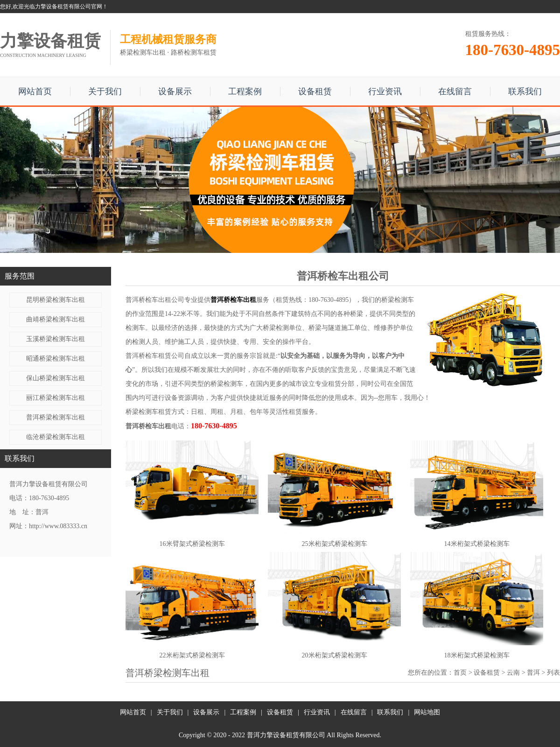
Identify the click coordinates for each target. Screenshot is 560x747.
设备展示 (175, 91)
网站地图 (427, 712)
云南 (513, 673)
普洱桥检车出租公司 (155, 300)
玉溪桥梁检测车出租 (56, 339)
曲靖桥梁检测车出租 (56, 319)
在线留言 (455, 91)
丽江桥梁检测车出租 (56, 398)
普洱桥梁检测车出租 (56, 417)
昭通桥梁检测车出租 (56, 359)
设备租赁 (315, 91)
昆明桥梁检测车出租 (56, 300)
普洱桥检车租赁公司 (155, 356)
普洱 (533, 673)
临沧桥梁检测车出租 (56, 437)
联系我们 (525, 91)
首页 (460, 673)
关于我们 (105, 91)
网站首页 (35, 91)
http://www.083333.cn (58, 526)
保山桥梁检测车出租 (56, 378)
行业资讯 (385, 91)
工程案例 (245, 91)
